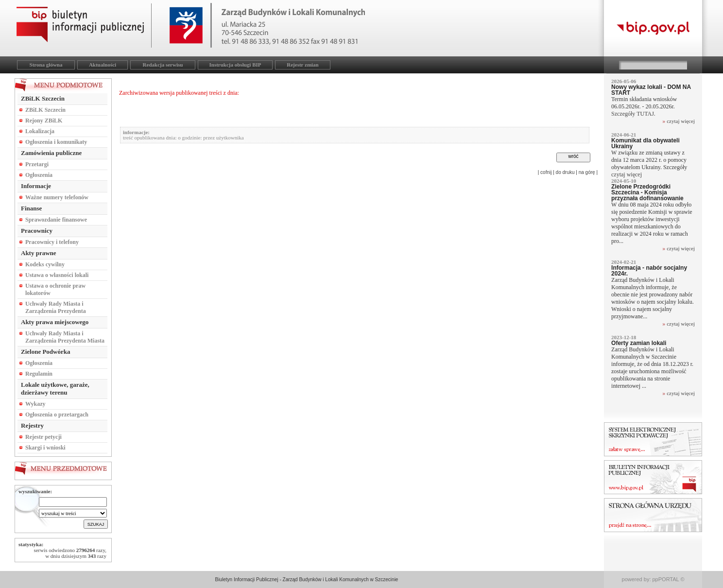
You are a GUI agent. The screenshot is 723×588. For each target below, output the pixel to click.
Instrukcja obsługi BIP (235, 65)
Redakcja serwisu (163, 65)
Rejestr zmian (302, 65)
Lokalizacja (40, 131)
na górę (587, 172)
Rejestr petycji (43, 437)
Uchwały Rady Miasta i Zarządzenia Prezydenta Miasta (65, 337)
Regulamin (39, 374)
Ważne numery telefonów (57, 197)
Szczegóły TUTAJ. (634, 114)
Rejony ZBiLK (44, 121)
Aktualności (103, 65)
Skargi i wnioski (45, 448)
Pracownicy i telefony (52, 242)
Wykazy (35, 404)
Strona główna (46, 65)
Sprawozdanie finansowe (56, 220)
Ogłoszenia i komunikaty (56, 142)
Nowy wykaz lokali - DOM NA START (651, 90)
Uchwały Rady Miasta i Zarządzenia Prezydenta (56, 307)
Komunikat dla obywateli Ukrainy (646, 143)
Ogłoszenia (39, 175)
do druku (565, 172)
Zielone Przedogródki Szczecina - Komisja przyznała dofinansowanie (647, 192)
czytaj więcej (681, 121)
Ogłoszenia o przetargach (57, 415)
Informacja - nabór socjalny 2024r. (649, 271)
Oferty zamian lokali (639, 343)
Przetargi (37, 164)
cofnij (546, 172)
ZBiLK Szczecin (45, 110)
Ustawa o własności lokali (57, 275)
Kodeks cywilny (45, 264)
